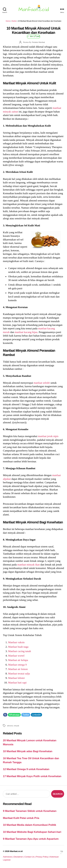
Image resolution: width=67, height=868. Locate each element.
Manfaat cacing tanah (19, 651)
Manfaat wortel (16, 656)
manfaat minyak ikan (29, 565)
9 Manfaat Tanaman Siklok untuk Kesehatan (30, 811)
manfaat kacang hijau (26, 332)
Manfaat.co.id (16, 851)
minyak (16, 726)
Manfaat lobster (16, 678)
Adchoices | (8, 857)
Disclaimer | (19, 857)
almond (10, 726)
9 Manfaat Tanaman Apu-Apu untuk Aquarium (31, 839)
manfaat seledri (42, 383)
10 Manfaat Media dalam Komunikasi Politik (29, 825)
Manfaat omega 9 (17, 665)
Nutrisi (14, 21)
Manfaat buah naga (18, 647)
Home (8, 21)
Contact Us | (30, 857)
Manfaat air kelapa (18, 660)
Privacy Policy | (43, 857)
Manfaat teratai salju (19, 673)
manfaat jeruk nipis (48, 436)
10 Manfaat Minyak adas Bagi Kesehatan (28, 751)
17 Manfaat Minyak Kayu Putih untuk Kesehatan (32, 776)
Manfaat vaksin (16, 642)
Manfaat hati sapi (17, 683)
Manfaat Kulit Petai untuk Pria (21, 818)
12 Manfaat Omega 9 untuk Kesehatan (26, 769)
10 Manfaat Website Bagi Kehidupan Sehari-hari (32, 832)
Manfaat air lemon (18, 669)
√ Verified (34, 36)
